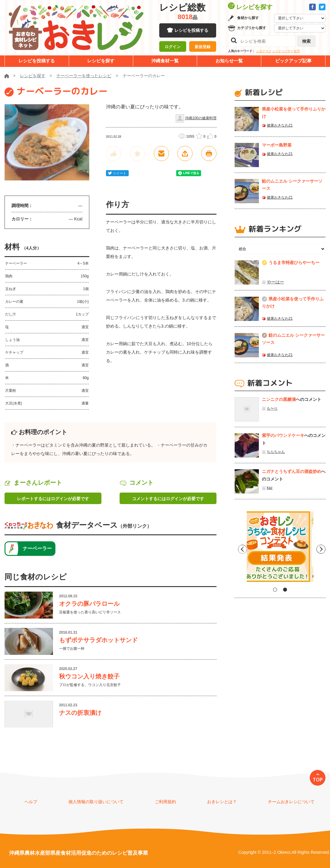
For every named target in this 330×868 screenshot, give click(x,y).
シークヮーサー (283, 51)
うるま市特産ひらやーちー (294, 262)
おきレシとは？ (222, 802)
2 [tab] (285, 590)
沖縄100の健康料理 (201, 118)
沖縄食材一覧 (165, 61)
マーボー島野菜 (277, 145)
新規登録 (203, 47)
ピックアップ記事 (293, 61)
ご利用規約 (165, 802)
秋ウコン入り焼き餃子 (89, 676)
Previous (239, 549)
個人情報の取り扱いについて (96, 802)
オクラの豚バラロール (89, 604)
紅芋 (297, 51)
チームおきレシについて (291, 802)
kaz (270, 488)
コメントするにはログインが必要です (168, 499)
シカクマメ (264, 51)
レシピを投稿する (191, 30)
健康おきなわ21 (280, 125)
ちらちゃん (276, 452)
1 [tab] (275, 590)
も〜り (272, 408)
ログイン (173, 47)
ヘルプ (31, 802)
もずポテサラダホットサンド (98, 640)
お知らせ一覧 (229, 61)
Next (321, 549)
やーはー (276, 282)
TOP (318, 780)
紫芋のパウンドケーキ (283, 435)
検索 (306, 41)
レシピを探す (101, 61)
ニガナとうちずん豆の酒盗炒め (292, 471)
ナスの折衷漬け (80, 713)
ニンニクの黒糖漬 (279, 399)
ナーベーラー (37, 548)
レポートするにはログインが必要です (53, 499)
